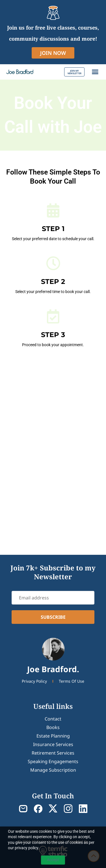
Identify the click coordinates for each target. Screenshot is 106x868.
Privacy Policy (34, 681)
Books (53, 727)
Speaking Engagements (53, 761)
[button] (95, 72)
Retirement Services (53, 753)
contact (53, 719)
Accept (53, 860)
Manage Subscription (53, 770)
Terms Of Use (72, 681)
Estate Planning (53, 736)
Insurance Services (53, 744)
